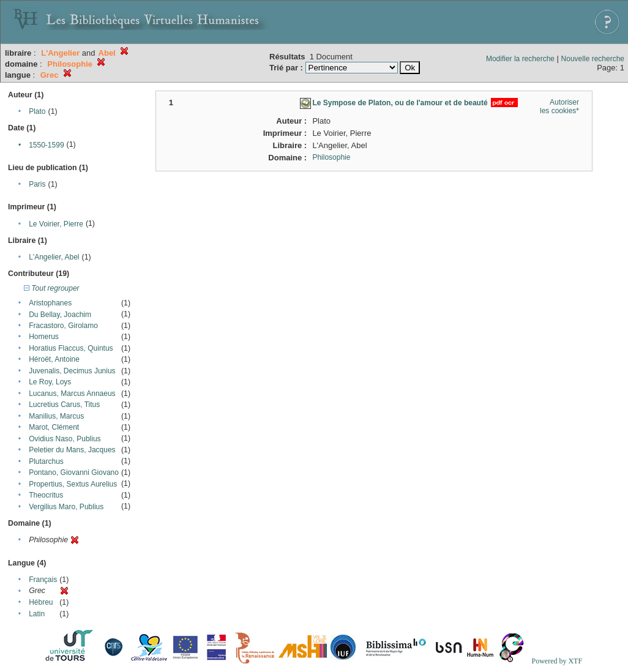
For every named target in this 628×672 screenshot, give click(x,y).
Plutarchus (46, 461)
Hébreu (41, 602)
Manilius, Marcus (56, 416)
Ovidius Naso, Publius (65, 439)
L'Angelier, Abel (54, 257)
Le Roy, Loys (50, 382)
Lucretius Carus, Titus (64, 405)
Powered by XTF (557, 661)
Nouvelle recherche (593, 59)
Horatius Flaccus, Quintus (71, 348)
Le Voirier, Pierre (56, 224)
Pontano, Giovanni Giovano (74, 472)
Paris (37, 184)
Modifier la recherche (520, 59)
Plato (37, 111)
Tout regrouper (52, 288)
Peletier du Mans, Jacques (72, 450)
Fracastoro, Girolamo (63, 326)
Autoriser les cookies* (559, 106)
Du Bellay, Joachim (60, 315)
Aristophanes (50, 303)
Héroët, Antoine (54, 359)
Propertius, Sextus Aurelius (73, 484)
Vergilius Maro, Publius (66, 507)
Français (43, 580)
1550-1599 (46, 145)
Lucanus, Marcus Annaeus (72, 394)
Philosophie (331, 157)
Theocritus (46, 495)
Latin (37, 614)
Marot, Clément (54, 427)
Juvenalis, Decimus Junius (72, 371)
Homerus (44, 337)
